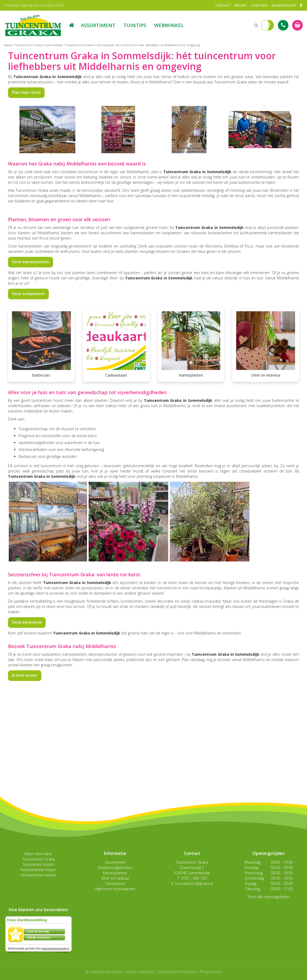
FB (301, 5)
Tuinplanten (115, 883)
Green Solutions (140, 972)
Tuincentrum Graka (38, 859)
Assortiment (115, 862)
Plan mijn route (26, 92)
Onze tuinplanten (28, 294)
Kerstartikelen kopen (38, 875)
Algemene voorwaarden (115, 889)
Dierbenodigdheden (115, 868)
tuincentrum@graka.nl (194, 883)
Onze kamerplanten (31, 262)
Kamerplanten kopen (38, 870)
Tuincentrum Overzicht (177, 972)
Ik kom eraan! (25, 675)
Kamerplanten (115, 873)
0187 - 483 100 (194, 878)
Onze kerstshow (27, 622)
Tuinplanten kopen (38, 864)
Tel (283, 25)
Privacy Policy (211, 972)
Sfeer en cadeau (115, 878)
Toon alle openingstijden (269, 897)
